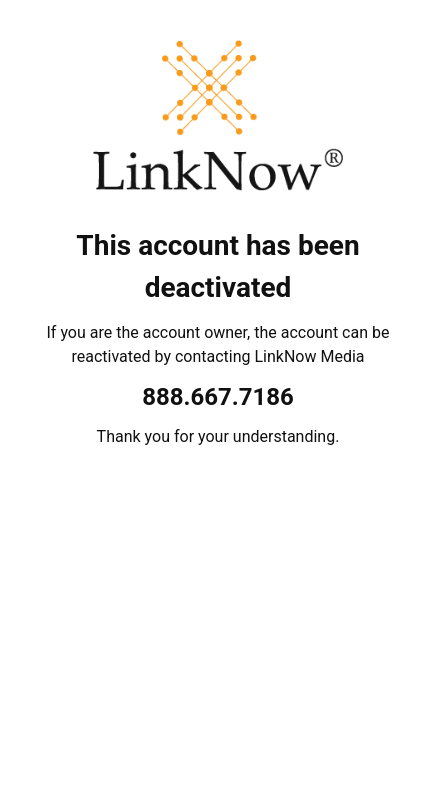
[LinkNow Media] (218, 120)
